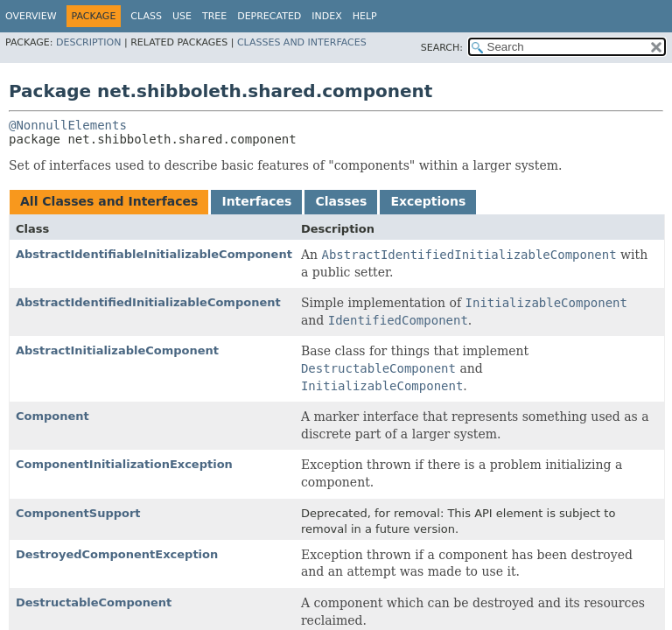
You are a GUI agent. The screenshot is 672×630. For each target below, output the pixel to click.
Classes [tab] (341, 201)
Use (182, 16)
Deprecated (269, 16)
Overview (31, 16)
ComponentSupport (78, 513)
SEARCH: (442, 48)
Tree (214, 16)
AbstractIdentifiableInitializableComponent (154, 254)
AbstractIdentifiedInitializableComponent (148, 302)
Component (52, 416)
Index (326, 16)
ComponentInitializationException (124, 464)
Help (365, 16)
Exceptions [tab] (428, 201)
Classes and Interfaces (302, 42)
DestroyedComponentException (117, 554)
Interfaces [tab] (256, 201)
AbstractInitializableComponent (117, 350)
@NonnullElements (68, 125)
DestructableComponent (94, 602)
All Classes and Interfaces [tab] (109, 201)
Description (88, 42)
